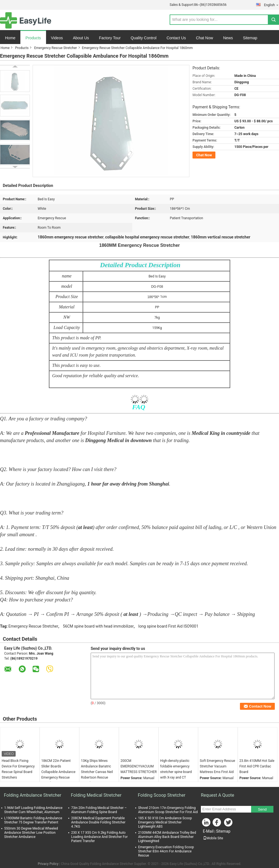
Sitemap (250, 38)
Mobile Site (213, 838)
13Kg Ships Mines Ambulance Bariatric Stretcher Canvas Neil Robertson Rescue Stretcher (97, 772)
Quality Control (144, 38)
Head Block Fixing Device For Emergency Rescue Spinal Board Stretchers (18, 769)
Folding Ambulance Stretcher (33, 795)
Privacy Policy (48, 864)
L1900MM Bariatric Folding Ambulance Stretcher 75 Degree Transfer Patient (33, 820)
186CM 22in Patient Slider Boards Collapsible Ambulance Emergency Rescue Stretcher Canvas (58, 772)
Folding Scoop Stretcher (162, 795)
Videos (57, 38)
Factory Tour (110, 38)
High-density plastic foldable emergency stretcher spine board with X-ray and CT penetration (176, 772)
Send (262, 809)
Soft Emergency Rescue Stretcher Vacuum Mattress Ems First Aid (217, 766)
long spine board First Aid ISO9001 (168, 626)
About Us (81, 38)
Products (33, 38)
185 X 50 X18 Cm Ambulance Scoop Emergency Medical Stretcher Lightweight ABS (165, 822)
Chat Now (204, 38)
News (228, 38)
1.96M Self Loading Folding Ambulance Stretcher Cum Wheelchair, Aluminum (33, 810)
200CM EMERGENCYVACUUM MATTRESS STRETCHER (139, 766)
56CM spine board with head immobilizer (98, 626)
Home (10, 38)
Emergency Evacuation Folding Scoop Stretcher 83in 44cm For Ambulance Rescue (166, 851)
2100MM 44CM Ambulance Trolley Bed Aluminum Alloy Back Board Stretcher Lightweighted (167, 837)
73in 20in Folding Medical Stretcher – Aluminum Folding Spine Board (99, 810)
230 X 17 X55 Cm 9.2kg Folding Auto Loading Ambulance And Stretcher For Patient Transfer (99, 837)
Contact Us (176, 38)
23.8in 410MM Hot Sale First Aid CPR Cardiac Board (257, 766)
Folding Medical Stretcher (96, 795)
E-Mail (208, 831)
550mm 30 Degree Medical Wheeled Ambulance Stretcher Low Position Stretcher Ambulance (31, 833)
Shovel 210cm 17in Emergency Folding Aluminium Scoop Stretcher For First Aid (168, 810)
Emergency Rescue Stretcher (55, 48)
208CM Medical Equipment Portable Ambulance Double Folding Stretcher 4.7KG (98, 822)
